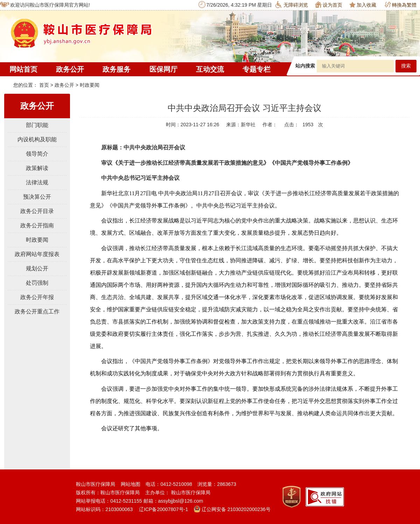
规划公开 (37, 268)
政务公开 (70, 69)
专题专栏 (257, 69)
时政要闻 (90, 85)
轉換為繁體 (401, 5)
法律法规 (37, 182)
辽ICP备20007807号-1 (163, 509)
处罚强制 (37, 283)
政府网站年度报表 (37, 254)
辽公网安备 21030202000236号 (232, 509)
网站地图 (131, 484)
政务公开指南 (37, 225)
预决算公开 (37, 197)
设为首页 (329, 5)
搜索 (406, 66)
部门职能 (37, 125)
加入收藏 (363, 5)
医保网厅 (163, 69)
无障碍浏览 (292, 5)
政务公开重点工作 (37, 311)
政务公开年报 (37, 297)
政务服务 (117, 69)
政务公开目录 (37, 211)
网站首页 (23, 69)
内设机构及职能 (37, 139)
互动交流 (210, 69)
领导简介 (37, 154)
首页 (44, 85)
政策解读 (37, 168)
